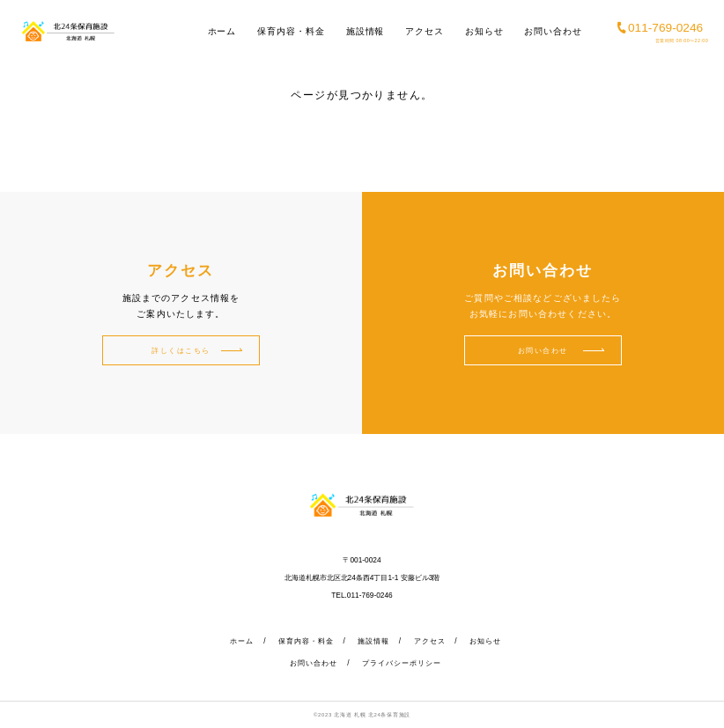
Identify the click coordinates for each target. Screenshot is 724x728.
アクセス (425, 31)
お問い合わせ (553, 31)
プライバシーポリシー (402, 663)
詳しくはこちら (181, 350)
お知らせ (484, 31)
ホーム (222, 31)
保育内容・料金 (291, 31)
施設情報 (366, 31)
